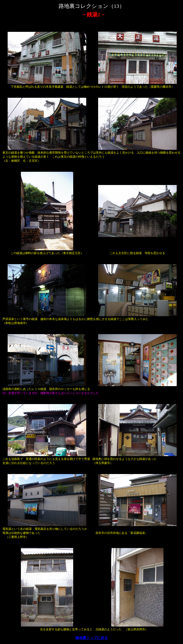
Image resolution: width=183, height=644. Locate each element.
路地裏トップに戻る (92, 638)
